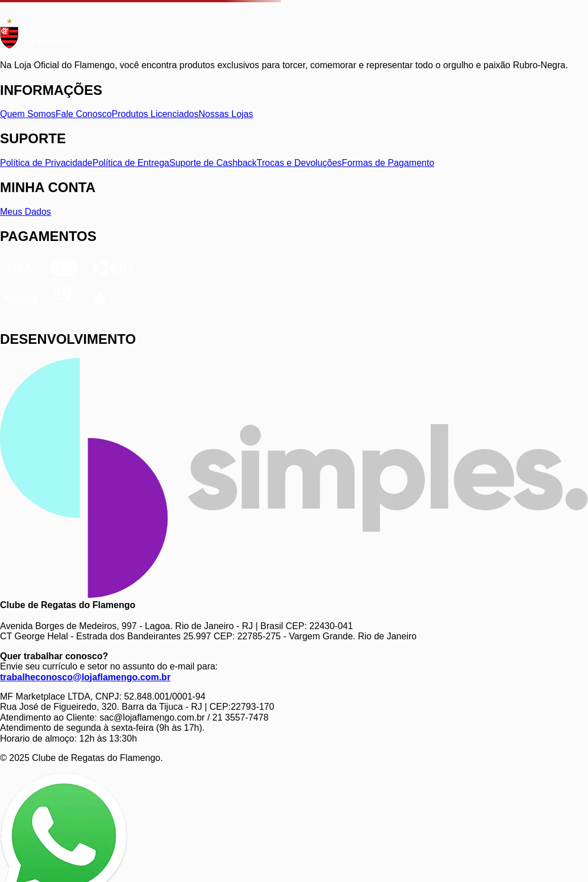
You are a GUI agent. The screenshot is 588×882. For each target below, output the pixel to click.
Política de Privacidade (46, 163)
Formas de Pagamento (388, 163)
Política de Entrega (131, 163)
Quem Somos (28, 114)
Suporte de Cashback (213, 163)
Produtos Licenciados (155, 114)
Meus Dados (26, 212)
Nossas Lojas (226, 114)
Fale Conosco (84, 114)
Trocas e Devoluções (299, 163)
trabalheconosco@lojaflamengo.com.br (85, 677)
